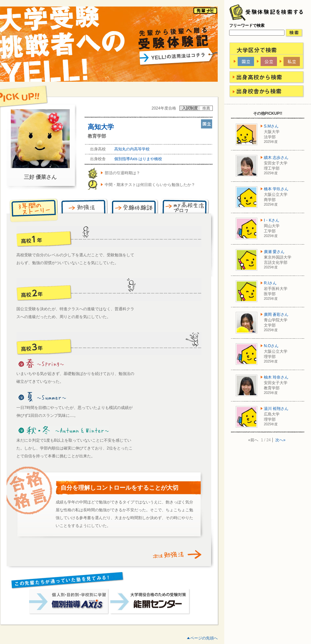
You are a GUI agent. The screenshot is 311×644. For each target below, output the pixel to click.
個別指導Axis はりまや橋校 (138, 159)
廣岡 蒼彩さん (276, 314)
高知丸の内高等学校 (132, 149)
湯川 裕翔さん (276, 409)
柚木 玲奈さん (276, 377)
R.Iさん (270, 283)
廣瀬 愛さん (274, 252)
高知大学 (101, 127)
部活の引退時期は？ (122, 173)
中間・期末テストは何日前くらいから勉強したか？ (150, 185)
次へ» (280, 440)
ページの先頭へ (204, 638)
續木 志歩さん (276, 158)
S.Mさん (271, 126)
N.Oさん (271, 346)
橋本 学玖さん (276, 189)
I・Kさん (272, 220)
